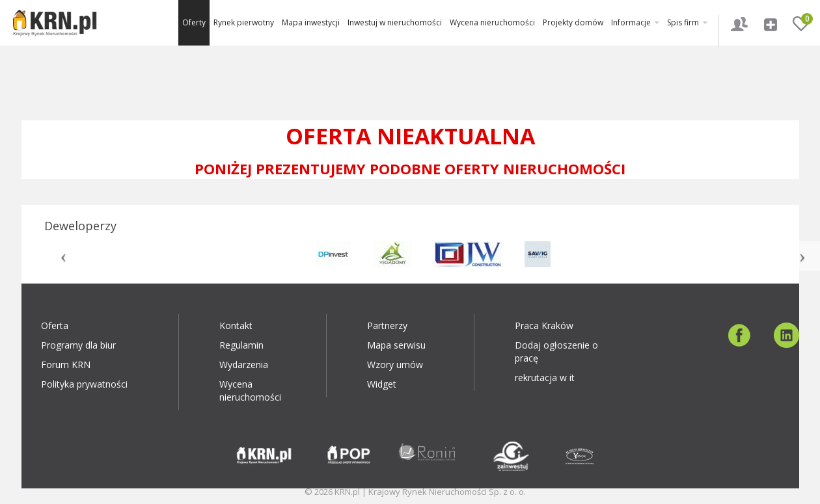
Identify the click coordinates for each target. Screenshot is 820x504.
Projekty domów (573, 22)
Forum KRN (66, 365)
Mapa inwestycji (311, 22)
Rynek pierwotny (244, 22)
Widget (382, 384)
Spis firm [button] (687, 22)
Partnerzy (387, 325)
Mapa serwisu (396, 345)
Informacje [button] (635, 22)
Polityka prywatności (84, 384)
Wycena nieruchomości (492, 22)
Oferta (55, 325)
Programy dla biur (78, 345)
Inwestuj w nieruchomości (395, 22)
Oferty (194, 22)
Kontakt (236, 325)
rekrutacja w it (545, 378)
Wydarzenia (244, 365)
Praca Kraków (544, 325)
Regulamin (241, 345)
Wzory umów (395, 365)
